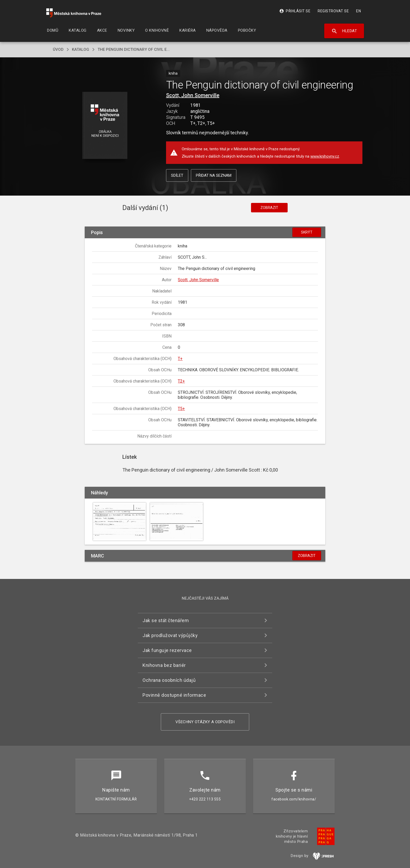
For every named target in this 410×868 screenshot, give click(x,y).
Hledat (344, 31)
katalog (81, 49)
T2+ (181, 381)
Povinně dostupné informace (174, 695)
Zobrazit (269, 208)
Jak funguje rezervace (167, 650)
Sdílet (177, 175)
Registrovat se (333, 11)
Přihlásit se (295, 11)
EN (358, 11)
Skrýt (307, 232)
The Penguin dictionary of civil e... (134, 49)
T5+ (181, 409)
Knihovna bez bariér (164, 665)
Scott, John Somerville (193, 95)
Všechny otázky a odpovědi (205, 722)
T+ (180, 359)
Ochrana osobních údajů (169, 680)
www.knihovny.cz (325, 156)
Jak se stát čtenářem (166, 620)
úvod (58, 49)
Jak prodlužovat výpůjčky (170, 635)
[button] (105, 126)
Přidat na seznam (214, 175)
